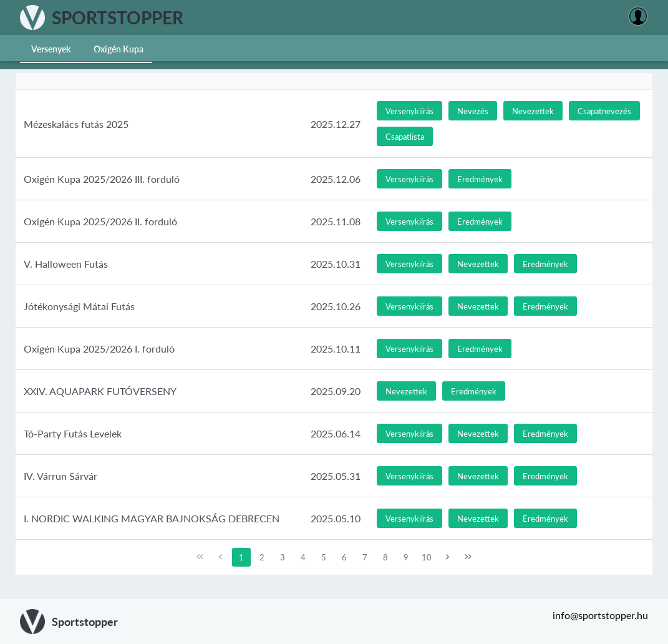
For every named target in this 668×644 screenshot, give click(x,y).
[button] (409, 111)
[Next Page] (448, 557)
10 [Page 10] (427, 557)
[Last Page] (468, 557)
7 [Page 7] (365, 557)
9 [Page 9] (406, 557)
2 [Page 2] (262, 557)
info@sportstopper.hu (600, 615)
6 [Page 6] (344, 557)
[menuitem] (51, 48)
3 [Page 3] (283, 557)
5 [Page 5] (324, 557)
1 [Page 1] (241, 557)
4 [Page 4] (303, 557)
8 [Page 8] (385, 557)
